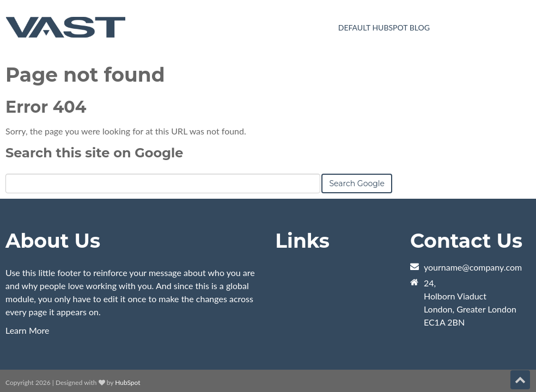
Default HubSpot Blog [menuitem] (384, 27)
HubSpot (127, 328)
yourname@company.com (473, 213)
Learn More (28, 276)
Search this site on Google (94, 98)
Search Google (357, 129)
